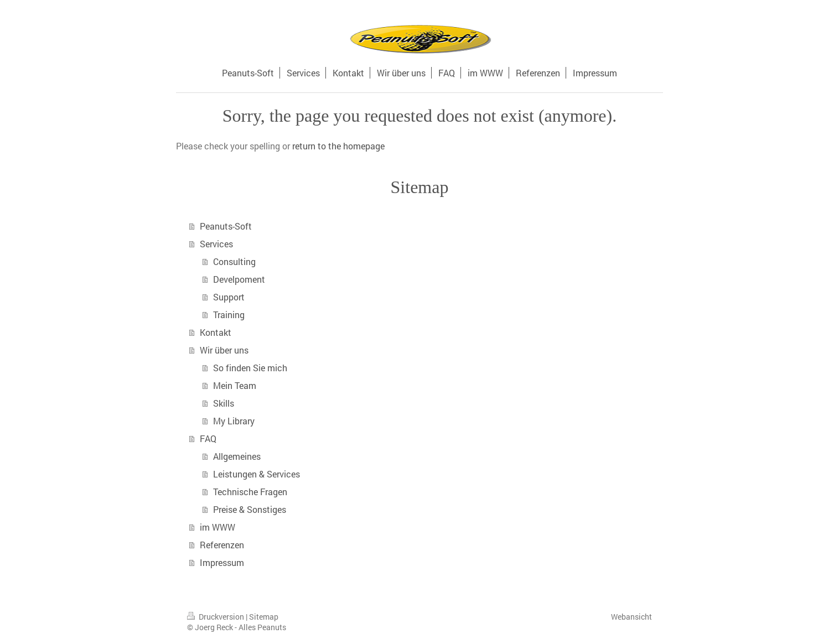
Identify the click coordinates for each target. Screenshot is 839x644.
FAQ (208, 438)
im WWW (217, 527)
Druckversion (216, 617)
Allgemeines (237, 456)
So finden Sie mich (250, 368)
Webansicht (631, 617)
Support (229, 297)
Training (229, 315)
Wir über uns (224, 350)
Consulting (234, 261)
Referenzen (222, 545)
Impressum (222, 562)
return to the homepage (338, 146)
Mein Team (235, 385)
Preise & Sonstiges (250, 509)
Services (216, 244)
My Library (234, 421)
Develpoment (239, 279)
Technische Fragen (250, 492)
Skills (224, 403)
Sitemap (264, 617)
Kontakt (216, 332)
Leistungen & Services (257, 474)
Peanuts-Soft (226, 226)
